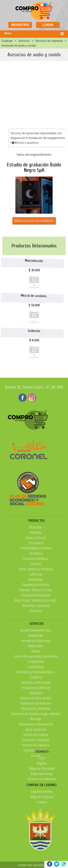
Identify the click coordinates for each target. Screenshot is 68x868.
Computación (36, 716)
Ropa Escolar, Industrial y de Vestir (36, 638)
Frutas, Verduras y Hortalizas (36, 607)
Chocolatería (36, 581)
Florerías (36, 602)
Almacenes (36, 565)
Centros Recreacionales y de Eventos (36, 711)
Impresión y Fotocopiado (36, 737)
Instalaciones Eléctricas (36, 742)
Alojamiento (36, 690)
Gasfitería (36, 732)
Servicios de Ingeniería (49, 41)
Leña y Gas (36, 612)
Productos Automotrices (36, 633)
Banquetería (36, 700)
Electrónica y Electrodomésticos (36, 726)
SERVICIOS (37, 678)
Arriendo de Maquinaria (36, 695)
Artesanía (36, 570)
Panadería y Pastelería (36, 623)
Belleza (36, 706)
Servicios (24, 41)
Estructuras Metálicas (36, 597)
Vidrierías (36, 649)
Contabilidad (36, 721)
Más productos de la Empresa (34, 221)
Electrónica (36, 591)
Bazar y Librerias (36, 576)
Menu (8, 33)
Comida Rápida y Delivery (36, 586)
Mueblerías (36, 617)
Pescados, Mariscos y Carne (36, 628)
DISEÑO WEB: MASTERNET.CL (34, 865)
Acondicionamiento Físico (36, 685)
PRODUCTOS (37, 559)
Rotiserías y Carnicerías (36, 644)
